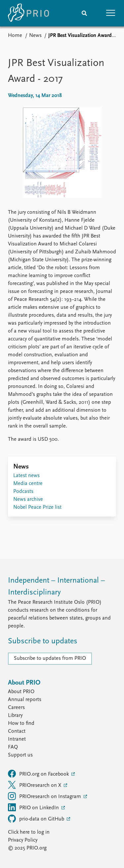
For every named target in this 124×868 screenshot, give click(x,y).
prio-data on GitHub (37, 819)
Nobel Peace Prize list (37, 507)
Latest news (26, 476)
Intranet (17, 739)
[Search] (84, 13)
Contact (17, 731)
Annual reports (25, 700)
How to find (21, 723)
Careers (16, 708)
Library (15, 716)
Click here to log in (29, 832)
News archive (28, 499)
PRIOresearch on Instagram (45, 796)
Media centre (28, 484)
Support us (20, 755)
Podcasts (23, 492)
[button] (111, 13)
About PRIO (21, 692)
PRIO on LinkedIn (34, 807)
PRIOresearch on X (35, 785)
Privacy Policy (23, 840)
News (35, 36)
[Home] (28, 13)
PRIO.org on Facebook (39, 774)
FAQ (13, 747)
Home (15, 36)
